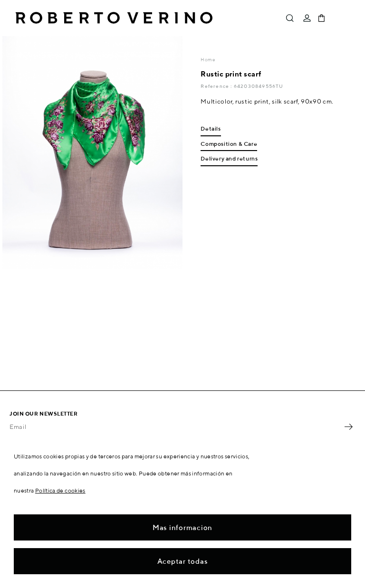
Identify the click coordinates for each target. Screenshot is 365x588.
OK (348, 427)
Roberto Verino (114, 18)
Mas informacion (182, 527)
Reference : (217, 86)
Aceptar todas (183, 561)
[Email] (175, 427)
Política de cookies (60, 490)
